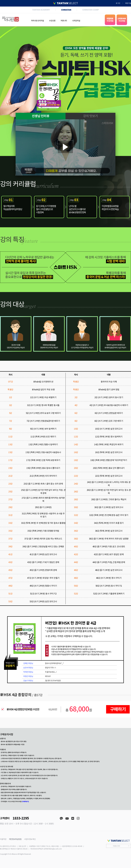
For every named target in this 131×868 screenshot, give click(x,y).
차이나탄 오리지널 (37, 21)
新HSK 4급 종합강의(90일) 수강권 (23, 709)
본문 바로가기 (0, 0)
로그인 (118, 3)
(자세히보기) (25, 802)
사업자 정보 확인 (30, 839)
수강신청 (52, 21)
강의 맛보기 (91, 116)
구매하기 (118, 709)
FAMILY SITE (116, 846)
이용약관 (3, 839)
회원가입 (128, 3)
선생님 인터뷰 (41, 116)
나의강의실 (76, 21)
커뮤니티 (64, 21)
